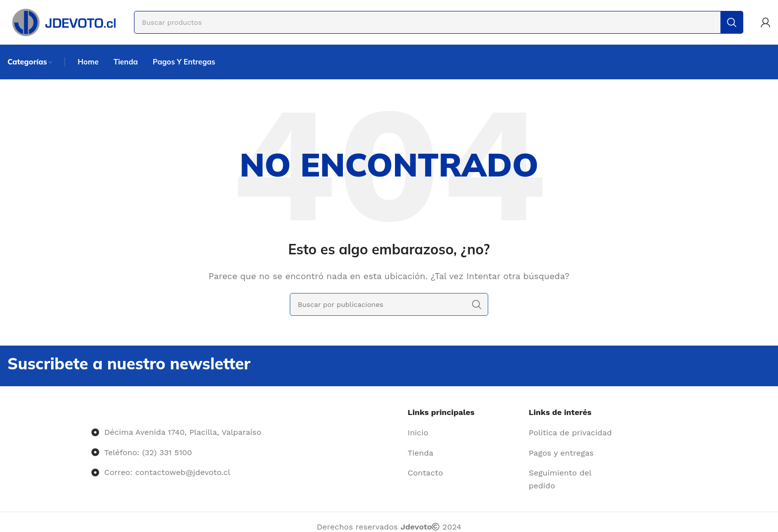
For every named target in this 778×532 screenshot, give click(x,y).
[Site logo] (63, 22)
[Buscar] (439, 22)
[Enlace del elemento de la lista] (465, 433)
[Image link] (92, 412)
